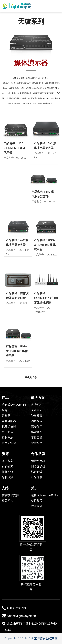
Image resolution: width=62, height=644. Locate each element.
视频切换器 (9, 427)
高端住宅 (37, 427)
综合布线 (37, 472)
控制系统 (7, 438)
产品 (5, 398)
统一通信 (7, 432)
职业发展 (37, 506)
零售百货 (37, 438)
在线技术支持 (10, 495)
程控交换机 (38, 461)
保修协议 (7, 472)
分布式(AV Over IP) (14, 405)
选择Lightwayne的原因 (45, 495)
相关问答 (7, 501)
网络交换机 (38, 466)
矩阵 (5, 410)
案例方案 (7, 461)
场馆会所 (37, 432)
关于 (34, 488)
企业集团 (37, 410)
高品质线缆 (9, 443)
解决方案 (38, 398)
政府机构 (37, 405)
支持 (5, 488)
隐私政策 (7, 477)
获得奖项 (37, 501)
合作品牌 (38, 454)
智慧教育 (37, 416)
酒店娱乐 (37, 421)
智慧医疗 (37, 443)
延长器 (6, 416)
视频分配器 (9, 421)
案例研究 (7, 466)
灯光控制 (37, 477)
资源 (5, 454)
